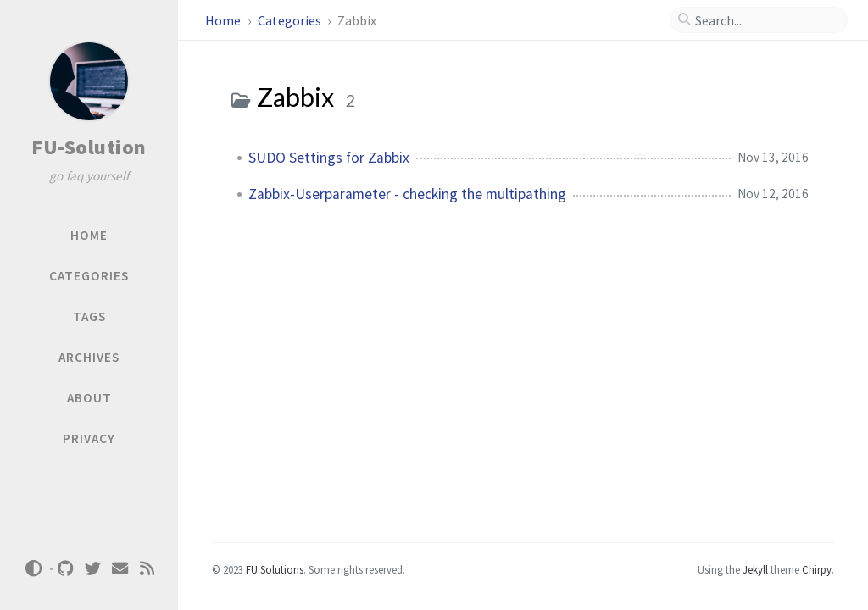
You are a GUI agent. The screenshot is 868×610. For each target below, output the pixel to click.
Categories (291, 20)
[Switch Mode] (33, 568)
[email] (120, 569)
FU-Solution (89, 147)
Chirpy (817, 569)
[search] (765, 20)
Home (224, 20)
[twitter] (93, 569)
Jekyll (755, 569)
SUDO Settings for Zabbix (329, 158)
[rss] (147, 569)
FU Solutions (275, 569)
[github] (66, 569)
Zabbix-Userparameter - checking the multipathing (407, 194)
